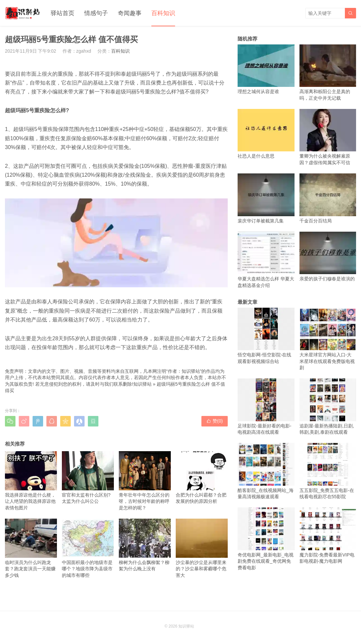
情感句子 (96, 13)
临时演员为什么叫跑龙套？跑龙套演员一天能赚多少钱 (31, 548)
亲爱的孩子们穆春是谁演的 (328, 257)
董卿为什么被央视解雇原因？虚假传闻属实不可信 (328, 137)
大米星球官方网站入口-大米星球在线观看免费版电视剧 (328, 339)
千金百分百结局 (328, 198)
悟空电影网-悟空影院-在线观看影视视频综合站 (266, 336)
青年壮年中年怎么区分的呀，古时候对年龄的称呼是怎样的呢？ (145, 481)
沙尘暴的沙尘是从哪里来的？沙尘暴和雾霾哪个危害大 (202, 548)
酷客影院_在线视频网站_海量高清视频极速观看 (266, 471)
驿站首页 (63, 13)
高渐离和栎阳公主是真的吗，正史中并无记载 (328, 73)
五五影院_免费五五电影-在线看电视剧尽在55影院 (328, 471)
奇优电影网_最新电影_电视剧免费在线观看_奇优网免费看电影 (266, 539)
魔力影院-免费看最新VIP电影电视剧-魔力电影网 (328, 536)
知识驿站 (142, 384)
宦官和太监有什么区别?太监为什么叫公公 (88, 477)
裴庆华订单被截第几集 (266, 198)
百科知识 (163, 13)
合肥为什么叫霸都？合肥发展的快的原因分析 (202, 477)
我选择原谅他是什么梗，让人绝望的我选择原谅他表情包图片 (31, 481)
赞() (215, 421)
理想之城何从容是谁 (266, 69)
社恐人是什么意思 (266, 134)
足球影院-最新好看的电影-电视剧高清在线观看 (266, 407)
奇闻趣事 (130, 13)
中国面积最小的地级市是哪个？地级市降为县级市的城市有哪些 (88, 548)
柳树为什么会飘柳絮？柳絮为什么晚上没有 (145, 545)
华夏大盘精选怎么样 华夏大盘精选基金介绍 (266, 260)
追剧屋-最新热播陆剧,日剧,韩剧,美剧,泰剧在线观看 (328, 407)
